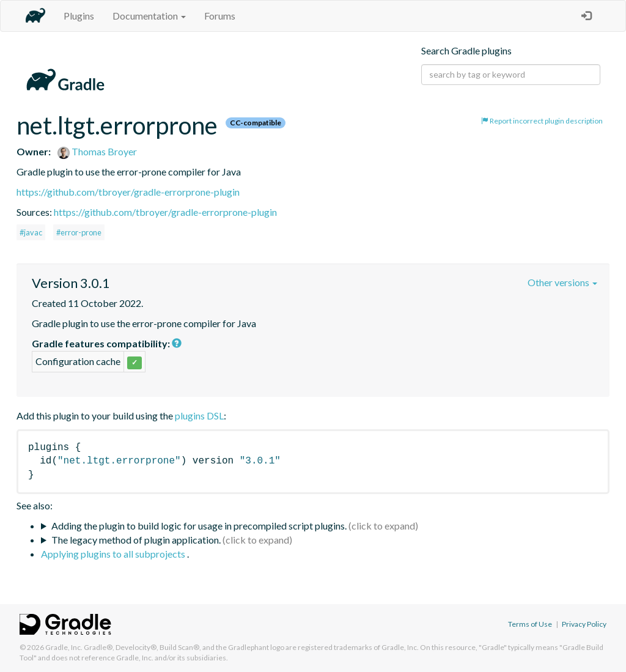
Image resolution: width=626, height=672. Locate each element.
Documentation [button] (149, 16)
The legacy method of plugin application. (136, 540)
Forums (220, 16)
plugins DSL (199, 415)
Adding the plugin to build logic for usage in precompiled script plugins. (199, 526)
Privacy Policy (584, 624)
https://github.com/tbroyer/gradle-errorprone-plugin (128, 192)
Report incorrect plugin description (542, 121)
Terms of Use (530, 624)
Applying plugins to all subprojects (114, 554)
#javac (31, 232)
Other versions (562, 282)
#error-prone (79, 232)
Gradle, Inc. (64, 647)
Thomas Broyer (97, 151)
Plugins (79, 16)
